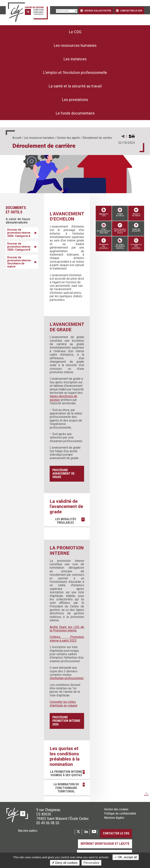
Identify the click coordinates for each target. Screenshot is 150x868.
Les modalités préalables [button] (65, 521)
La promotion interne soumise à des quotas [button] (65, 775)
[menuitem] (75, 32)
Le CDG (75, 32)
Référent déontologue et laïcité (105, 847)
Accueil (17, 138)
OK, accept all (126, 857)
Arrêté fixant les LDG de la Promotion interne (67, 629)
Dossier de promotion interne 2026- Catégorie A (19, 233)
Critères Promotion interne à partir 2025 (67, 639)
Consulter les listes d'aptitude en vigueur (64, 704)
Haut (146, 798)
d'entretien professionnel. (67, 678)
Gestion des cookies (116, 813)
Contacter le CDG (129, 10)
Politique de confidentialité (120, 817)
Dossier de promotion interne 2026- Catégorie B (19, 247)
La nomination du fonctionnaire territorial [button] (65, 792)
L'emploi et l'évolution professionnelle (75, 73)
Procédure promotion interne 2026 (66, 721)
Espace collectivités (96, 10)
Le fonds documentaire (75, 113)
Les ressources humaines (75, 45)
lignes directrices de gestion (63, 398)
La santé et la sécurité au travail (75, 86)
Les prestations (75, 100)
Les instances (75, 59)
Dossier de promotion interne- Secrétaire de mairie (19, 262)
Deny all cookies (65, 863)
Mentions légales (114, 821)
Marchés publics (28, 834)
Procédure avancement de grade (63, 474)
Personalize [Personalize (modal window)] (92, 863)
